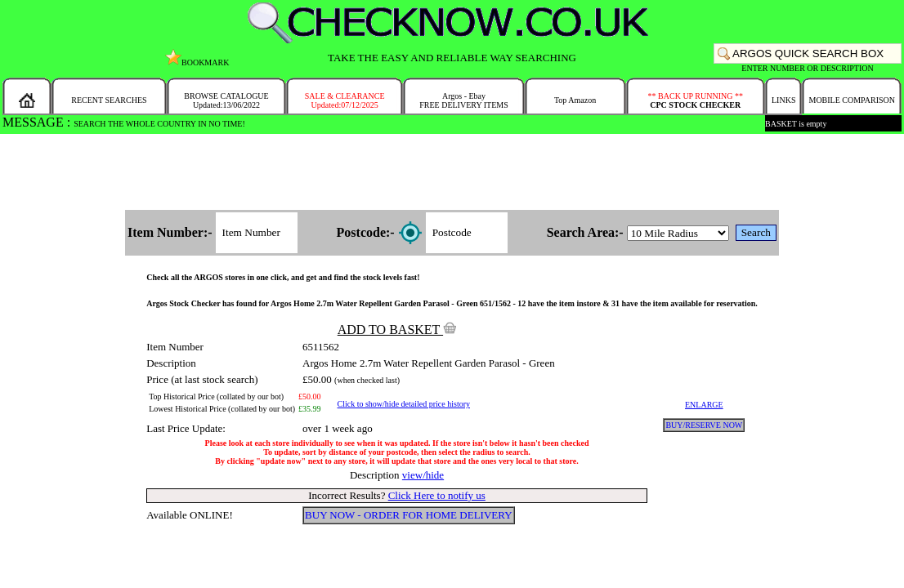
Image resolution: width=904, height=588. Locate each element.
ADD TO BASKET (397, 330)
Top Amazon (575, 100)
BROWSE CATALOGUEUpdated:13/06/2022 (226, 100)
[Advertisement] (452, 173)
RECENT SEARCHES (109, 100)
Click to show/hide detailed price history (404, 404)
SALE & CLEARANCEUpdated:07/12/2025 (345, 100)
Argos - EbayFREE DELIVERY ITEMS (464, 100)
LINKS (783, 100)
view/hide (423, 475)
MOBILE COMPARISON (851, 100)
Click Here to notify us (437, 495)
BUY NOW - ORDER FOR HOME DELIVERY (409, 515)
